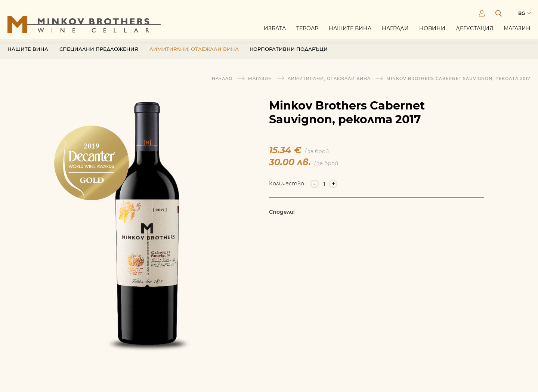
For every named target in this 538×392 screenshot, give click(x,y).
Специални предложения (99, 55)
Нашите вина (350, 31)
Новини (432, 31)
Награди (395, 31)
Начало (222, 78)
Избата (275, 31)
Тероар (307, 31)
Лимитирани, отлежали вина (194, 55)
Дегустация (474, 31)
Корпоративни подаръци (289, 55)
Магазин (517, 31)
